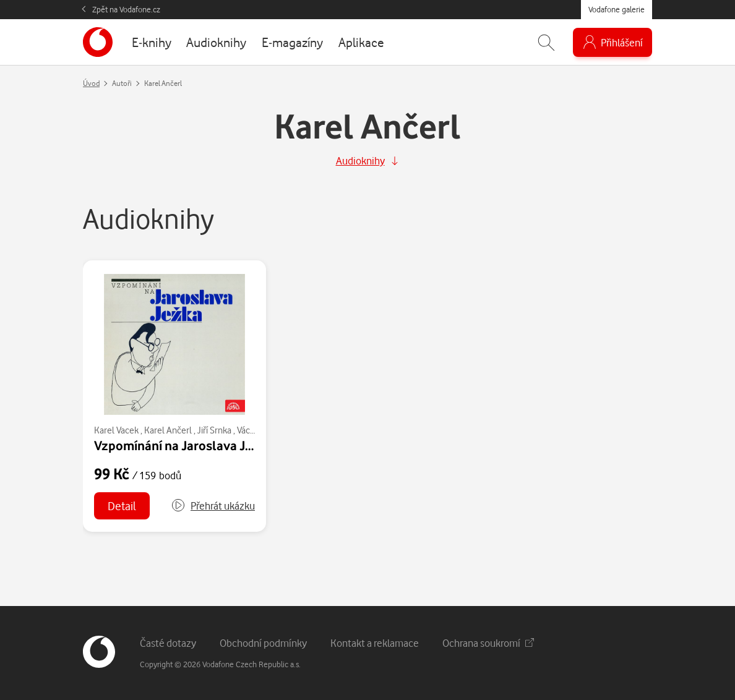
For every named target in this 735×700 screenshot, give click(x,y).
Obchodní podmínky (263, 643)
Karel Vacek (116, 430)
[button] (213, 506)
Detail (122, 506)
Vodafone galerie (617, 9)
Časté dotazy (168, 643)
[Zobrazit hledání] (546, 42)
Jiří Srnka (214, 430)
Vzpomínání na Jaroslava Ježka (183, 445)
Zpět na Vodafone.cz (126, 9)
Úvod (91, 83)
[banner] (98, 42)
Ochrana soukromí (488, 643)
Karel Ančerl (168, 430)
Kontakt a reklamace (375, 643)
